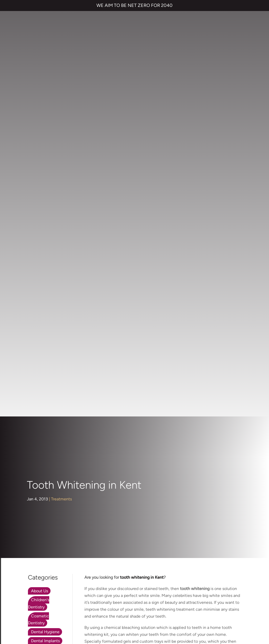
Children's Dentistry (39, 188)
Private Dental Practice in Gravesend (135, 623)
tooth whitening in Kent (193, 381)
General (38, 243)
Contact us (148, 505)
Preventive (41, 279)
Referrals (146, 515)
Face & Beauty (44, 234)
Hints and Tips (44, 253)
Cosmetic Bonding (93, 526)
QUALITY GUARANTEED (217, 606)
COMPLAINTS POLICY (132, 606)
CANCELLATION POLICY (173, 606)
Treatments (61, 84)
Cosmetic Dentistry (38, 204)
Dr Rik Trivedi (96, 329)
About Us (39, 175)
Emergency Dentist (93, 546)
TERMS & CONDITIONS (52, 606)
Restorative (41, 288)
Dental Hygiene (45, 216)
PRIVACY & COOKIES (92, 606)
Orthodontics (43, 270)
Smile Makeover (91, 536)
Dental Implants (45, 225)
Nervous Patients (47, 261)
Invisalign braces (91, 505)
